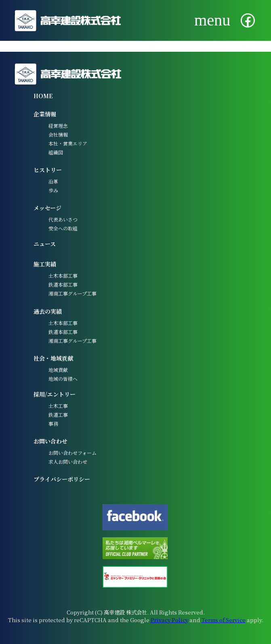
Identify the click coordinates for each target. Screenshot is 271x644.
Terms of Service (224, 620)
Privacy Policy (169, 620)
